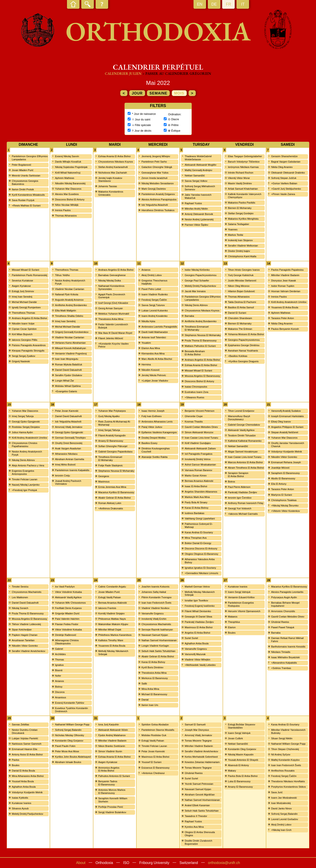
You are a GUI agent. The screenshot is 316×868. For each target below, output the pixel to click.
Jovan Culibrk (235, 738)
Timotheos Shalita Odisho (69, 316)
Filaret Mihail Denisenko (198, 611)
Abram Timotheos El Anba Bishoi (246, 468)
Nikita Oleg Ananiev (282, 167)
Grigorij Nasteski (21, 361)
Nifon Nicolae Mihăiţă (67, 205)
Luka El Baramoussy (239, 781)
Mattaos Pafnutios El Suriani (200, 346)
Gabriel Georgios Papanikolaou (115, 452)
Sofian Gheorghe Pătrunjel (113, 446)
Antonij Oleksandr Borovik (199, 214)
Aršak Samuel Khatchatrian (243, 189)
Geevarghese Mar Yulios (155, 173)
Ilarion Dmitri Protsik (23, 189)
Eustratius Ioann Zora (197, 392)
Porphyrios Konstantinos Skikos (289, 787)
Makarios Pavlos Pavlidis (242, 203)
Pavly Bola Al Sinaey (196, 502)
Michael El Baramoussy (154, 694)
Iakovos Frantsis (107, 608)
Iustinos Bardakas (195, 513)
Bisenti (59, 670)
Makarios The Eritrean (240, 329)
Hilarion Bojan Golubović (241, 291)
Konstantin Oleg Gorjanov (69, 741)
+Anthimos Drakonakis (111, 508)
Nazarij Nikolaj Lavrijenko (26, 485)
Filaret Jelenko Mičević (111, 338)
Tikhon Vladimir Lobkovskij (26, 624)
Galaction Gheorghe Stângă (157, 167)
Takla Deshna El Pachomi (242, 302)
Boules (232, 633)
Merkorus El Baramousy (155, 678)
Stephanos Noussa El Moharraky (203, 335)
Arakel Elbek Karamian (197, 805)
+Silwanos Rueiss (195, 397)
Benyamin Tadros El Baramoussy (108, 783)
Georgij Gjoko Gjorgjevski (26, 422)
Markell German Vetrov (197, 587)
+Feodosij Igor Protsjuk (25, 490)
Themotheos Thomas (24, 313)
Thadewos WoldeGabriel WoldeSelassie (198, 158)
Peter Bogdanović (22, 165)
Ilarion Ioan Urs (150, 705)
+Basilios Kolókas (238, 356)
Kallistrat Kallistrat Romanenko (245, 441)
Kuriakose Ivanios (238, 587)
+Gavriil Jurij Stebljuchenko (286, 189)
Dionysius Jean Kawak (284, 281)
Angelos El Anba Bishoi (198, 633)
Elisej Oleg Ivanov (281, 422)
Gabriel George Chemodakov (244, 425)
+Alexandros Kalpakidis (284, 663)
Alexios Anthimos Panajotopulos (159, 199)
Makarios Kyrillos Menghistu (243, 219)
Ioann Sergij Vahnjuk (239, 592)
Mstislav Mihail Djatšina (68, 386)
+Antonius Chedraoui (153, 773)
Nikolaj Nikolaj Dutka (110, 281)
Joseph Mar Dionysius (197, 730)
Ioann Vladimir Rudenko (155, 294)
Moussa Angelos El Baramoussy (202, 376)
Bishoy (59, 687)
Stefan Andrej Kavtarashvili (113, 167)
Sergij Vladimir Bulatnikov (112, 812)
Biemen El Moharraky (240, 208)
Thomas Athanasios (66, 216)
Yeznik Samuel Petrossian (199, 784)
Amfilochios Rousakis (283, 771)
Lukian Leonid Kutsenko (155, 311)
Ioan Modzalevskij (281, 803)
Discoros (60, 692)
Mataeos (233, 617)
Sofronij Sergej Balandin (68, 730)
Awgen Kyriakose (21, 286)
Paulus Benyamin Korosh (285, 329)
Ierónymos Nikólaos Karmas (243, 167)
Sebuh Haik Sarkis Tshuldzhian (158, 651)
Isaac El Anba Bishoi (196, 486)
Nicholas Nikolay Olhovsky (70, 735)
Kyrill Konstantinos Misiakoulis (28, 195)
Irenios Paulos (63, 210)
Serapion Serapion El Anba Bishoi (238, 475)
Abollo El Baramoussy (283, 478)
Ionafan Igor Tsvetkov (196, 600)
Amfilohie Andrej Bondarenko (71, 305)
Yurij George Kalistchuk (241, 275)
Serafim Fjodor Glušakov (69, 375)
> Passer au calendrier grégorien (177, 74)
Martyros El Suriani (282, 495)
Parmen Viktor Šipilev (197, 225)
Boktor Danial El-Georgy (198, 543)
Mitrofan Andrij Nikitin (196, 209)
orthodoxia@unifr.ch (224, 863)
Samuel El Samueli (195, 724)
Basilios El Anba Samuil (241, 307)
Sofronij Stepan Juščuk (284, 178)
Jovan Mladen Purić (23, 170)
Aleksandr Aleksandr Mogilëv (201, 165)
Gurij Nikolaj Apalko (109, 416)
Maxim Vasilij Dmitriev (240, 183)
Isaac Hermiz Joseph (153, 411)
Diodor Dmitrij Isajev (239, 251)
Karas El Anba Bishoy (197, 508)
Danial (145, 700)
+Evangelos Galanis (66, 391)
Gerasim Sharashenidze (284, 156)
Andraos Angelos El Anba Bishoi (29, 318)
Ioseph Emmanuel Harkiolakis (288, 416)
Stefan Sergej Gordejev (241, 213)
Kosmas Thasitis (194, 422)
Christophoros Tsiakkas (284, 500)
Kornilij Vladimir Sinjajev (111, 613)
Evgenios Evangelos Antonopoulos (23, 472)
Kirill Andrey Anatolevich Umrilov (289, 302)
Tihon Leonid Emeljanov (241, 411)
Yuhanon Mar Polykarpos (112, 411)
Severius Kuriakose (23, 281)
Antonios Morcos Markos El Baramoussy (112, 791)
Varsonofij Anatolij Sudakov (286, 411)
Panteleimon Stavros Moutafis (158, 730)
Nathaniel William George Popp (72, 724)
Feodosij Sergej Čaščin (154, 300)
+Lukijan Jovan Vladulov (155, 381)
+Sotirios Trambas (281, 668)
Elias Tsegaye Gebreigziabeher (245, 156)
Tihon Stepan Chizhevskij (285, 749)
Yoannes (233, 229)
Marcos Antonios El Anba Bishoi (245, 462)
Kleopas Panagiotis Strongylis (28, 351)
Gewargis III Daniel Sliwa (198, 617)
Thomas (60, 660)
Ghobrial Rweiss (280, 622)
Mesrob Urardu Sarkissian (26, 176)
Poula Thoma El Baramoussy (201, 341)
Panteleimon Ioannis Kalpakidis (72, 470)
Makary (232, 771)
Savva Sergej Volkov (196, 181)
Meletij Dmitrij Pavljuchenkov (200, 286)
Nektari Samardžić (195, 176)
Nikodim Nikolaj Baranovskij (70, 183)
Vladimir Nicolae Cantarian (70, 289)
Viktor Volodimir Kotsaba (69, 592)
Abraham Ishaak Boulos (68, 762)
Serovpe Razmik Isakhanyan (157, 630)
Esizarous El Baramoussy (156, 768)
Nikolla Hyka (148, 321)
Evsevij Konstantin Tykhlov (70, 703)
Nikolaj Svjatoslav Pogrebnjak (71, 167)
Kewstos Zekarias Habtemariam (202, 762)
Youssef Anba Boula (23, 781)
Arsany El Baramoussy (111, 441)
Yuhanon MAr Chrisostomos (70, 603)
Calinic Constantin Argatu (112, 587)
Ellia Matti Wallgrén (66, 311)
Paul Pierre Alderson (239, 487)
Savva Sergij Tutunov (153, 305)
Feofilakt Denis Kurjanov (68, 608)
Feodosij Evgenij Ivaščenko (200, 606)
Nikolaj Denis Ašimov (196, 305)
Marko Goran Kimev (196, 476)
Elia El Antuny (279, 484)
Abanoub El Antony (239, 765)
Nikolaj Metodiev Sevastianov (158, 183)
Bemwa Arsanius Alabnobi (199, 481)
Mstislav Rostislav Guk (154, 735)
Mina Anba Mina (150, 689)
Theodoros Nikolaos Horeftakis (288, 781)
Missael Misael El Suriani (26, 270)
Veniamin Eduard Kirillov (241, 597)
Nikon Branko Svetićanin (112, 746)
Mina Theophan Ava (196, 538)
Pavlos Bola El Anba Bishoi (243, 776)
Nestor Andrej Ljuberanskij (199, 219)
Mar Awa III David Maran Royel (115, 333)
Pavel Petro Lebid (151, 289)
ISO (126, 863)
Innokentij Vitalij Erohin (154, 619)
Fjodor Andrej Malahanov (112, 735)
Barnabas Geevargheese (112, 275)
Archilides (60, 654)
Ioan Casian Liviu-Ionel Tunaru (201, 438)
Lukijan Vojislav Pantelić (25, 738)
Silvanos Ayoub (20, 808)
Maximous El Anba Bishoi (199, 627)
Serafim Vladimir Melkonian (243, 246)
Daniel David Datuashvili (68, 370)
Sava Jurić (277, 792)
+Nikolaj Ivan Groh (281, 830)
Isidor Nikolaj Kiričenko (197, 270)
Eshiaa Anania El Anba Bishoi (114, 156)
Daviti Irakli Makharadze (155, 332)
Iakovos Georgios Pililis (25, 340)
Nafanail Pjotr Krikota (67, 294)
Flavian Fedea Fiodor (67, 624)
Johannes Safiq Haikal (154, 592)
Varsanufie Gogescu (153, 613)
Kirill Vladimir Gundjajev (198, 443)
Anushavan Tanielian (23, 640)
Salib (144, 684)
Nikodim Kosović (151, 370)
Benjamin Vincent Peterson (200, 411)
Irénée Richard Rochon (241, 173)
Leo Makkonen (20, 597)
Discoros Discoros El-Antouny (201, 549)
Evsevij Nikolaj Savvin (67, 156)
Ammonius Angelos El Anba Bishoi (109, 769)
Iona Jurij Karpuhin (109, 724)
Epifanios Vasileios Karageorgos (159, 432)
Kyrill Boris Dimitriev (153, 667)
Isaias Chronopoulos (196, 387)
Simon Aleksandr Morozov (199, 432)
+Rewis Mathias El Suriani (26, 206)
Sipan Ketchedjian (22, 630)
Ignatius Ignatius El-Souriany (200, 568)
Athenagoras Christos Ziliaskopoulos (67, 642)
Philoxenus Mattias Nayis (112, 619)
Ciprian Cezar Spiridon (24, 329)
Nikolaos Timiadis (281, 652)
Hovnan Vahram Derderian (286, 291)
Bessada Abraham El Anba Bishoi (195, 353)
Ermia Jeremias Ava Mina (112, 487)
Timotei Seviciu (20, 587)
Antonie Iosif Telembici (154, 337)
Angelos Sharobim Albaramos (201, 492)
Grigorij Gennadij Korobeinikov (72, 332)
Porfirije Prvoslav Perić (111, 807)
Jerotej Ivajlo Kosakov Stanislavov (110, 180)
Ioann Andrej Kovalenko (155, 316)
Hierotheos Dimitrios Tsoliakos (158, 210)
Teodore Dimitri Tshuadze (242, 435)
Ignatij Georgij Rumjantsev (26, 307)
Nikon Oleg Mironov (239, 286)
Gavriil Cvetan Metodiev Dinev (201, 427)
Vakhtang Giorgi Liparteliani (200, 519)
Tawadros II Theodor (196, 816)
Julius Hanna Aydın (22, 432)
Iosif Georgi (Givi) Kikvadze (113, 303)
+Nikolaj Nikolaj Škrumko (285, 506)
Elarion (232, 627)
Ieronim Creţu (63, 476)
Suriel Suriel (191, 638)
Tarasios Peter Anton (283, 318)
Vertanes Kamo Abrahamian (70, 343)
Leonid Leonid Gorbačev (285, 819)
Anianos (146, 270)
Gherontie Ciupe (194, 416)
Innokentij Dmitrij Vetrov (198, 459)
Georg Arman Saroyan (111, 308)
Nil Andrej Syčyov (281, 754)
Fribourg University (154, 863)
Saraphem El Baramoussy (286, 473)
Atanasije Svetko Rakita (155, 457)
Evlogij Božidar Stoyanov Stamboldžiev (242, 726)
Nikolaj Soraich (20, 608)
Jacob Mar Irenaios (195, 291)
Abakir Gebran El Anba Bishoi (115, 498)
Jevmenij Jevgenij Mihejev (156, 156)
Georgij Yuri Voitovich (240, 508)
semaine (158, 93)
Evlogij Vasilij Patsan (110, 597)
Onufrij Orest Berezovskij (69, 443)
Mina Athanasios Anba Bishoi (28, 776)
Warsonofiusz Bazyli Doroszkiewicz (239, 418)
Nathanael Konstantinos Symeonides (111, 287)
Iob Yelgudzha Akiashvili (155, 205)
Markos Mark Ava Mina (197, 497)
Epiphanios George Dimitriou (244, 345)
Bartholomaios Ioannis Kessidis (288, 647)
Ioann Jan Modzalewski (284, 798)
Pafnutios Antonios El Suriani (114, 776)
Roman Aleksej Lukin (110, 503)
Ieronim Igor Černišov (240, 498)
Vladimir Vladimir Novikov (156, 608)
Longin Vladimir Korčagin (155, 646)
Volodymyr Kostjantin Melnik (287, 452)
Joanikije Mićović (281, 468)
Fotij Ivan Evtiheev (152, 416)
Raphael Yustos (193, 203)
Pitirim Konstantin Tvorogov (157, 597)
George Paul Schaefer (197, 281)
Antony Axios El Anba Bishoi (27, 754)
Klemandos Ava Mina (153, 354)
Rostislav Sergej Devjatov (26, 427)
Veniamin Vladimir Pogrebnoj (71, 354)
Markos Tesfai (236, 235)
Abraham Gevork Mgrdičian (200, 795)
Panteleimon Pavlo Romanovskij (30, 275)
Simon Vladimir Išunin (110, 751)
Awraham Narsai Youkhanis (243, 351)
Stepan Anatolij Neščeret (285, 432)
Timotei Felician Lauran (25, 479)
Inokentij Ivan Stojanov (240, 240)
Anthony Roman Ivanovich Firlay (246, 503)
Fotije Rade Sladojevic (111, 465)
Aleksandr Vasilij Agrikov (241, 430)
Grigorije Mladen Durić (67, 613)
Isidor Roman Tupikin (283, 286)
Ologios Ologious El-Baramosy (202, 554)
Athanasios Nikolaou (66, 454)
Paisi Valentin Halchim (67, 619)
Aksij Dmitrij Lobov (152, 275)
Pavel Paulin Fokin (65, 746)
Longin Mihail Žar (64, 381)
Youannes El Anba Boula (285, 307)
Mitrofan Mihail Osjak (110, 630)
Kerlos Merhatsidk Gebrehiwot (201, 757)
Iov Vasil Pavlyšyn (65, 587)
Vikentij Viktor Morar (239, 178)
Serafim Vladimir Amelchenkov (29, 651)
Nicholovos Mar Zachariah (113, 173)
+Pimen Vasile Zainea (283, 194)
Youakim (146, 343)
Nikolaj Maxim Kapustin (241, 754)
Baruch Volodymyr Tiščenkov (244, 162)
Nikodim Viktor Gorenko (284, 457)
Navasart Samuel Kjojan (155, 635)
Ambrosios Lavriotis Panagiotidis (159, 327)
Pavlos (16, 760)
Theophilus (234, 622)
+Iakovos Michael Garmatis (243, 514)
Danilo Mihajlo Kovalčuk (68, 162)
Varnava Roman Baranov (199, 470)
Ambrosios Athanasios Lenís (157, 422)
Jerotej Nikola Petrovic (154, 375)
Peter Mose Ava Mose (67, 751)
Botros (232, 482)
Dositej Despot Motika (154, 438)
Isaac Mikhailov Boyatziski (286, 657)
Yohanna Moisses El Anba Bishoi (246, 334)
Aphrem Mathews (65, 178)
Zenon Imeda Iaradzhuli (155, 178)
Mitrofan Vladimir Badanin (285, 275)
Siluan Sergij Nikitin (282, 738)
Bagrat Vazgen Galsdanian (286, 162)
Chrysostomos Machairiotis (27, 592)
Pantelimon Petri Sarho (154, 162)
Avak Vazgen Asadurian (68, 448)
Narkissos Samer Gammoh (27, 744)
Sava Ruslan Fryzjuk (23, 200)
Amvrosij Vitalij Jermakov (69, 427)
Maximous (104, 482)
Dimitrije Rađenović (66, 635)
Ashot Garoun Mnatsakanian (200, 465)
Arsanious (61, 697)
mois (179, 93)
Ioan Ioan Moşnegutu (67, 359)
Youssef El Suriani (152, 762)
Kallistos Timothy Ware (111, 640)
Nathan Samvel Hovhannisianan (159, 640)
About (81, 863)
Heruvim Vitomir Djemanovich (244, 611)
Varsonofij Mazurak (195, 654)
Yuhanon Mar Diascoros (68, 189)
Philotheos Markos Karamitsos (115, 635)
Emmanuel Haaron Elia (25, 749)
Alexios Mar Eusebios (67, 194)
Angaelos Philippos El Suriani (287, 427)
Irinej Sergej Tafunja (23, 416)
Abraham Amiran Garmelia (70, 459)
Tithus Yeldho (62, 275)
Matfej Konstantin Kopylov (285, 760)
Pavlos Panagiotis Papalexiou (287, 270)
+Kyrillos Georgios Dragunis (243, 361)
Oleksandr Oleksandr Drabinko (288, 173)
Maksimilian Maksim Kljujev (113, 624)
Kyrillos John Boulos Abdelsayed (73, 757)
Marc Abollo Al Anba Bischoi (157, 359)
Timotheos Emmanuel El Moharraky (197, 328)
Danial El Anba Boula (23, 771)
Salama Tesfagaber (239, 224)
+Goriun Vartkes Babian (284, 183)
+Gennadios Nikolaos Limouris (202, 573)
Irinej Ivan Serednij (22, 297)
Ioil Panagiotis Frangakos (199, 454)
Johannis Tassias (108, 186)
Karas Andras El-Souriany (199, 532)
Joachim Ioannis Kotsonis (156, 587)
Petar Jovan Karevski (67, 411)
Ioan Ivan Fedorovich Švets (156, 603)
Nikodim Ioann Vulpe (23, 324)
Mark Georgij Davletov (154, 189)
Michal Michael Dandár (24, 302)
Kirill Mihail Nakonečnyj (68, 173)
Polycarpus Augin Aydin (284, 597)
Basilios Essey (149, 443)
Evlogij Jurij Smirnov (23, 291)
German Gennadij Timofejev (70, 438)
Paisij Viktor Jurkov (152, 427)
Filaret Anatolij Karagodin (112, 435)
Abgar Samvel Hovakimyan (243, 452)
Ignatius (59, 665)
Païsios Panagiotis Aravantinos (29, 345)
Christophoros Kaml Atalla (242, 256)
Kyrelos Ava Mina (194, 827)
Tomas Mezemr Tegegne (198, 741)
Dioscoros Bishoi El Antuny (70, 199)
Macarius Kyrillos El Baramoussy (116, 492)
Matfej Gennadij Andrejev (199, 170)
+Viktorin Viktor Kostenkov (286, 511)
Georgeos (104, 476)
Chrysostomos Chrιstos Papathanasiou (25, 445)
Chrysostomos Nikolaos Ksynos (116, 162)
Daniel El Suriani (237, 313)
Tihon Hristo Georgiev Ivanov (244, 270)
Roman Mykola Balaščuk (69, 364)
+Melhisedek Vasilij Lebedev (200, 665)
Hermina (146, 364)
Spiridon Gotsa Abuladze (155, 724)
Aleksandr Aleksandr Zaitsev (200, 448)
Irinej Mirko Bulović (65, 465)
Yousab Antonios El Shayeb (243, 760)
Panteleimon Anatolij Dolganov (158, 194)
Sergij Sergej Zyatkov (24, 356)
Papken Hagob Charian (25, 635)
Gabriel (59, 649)
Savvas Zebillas (20, 724)
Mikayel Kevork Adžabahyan (71, 348)
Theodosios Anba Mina (111, 319)
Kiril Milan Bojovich (22, 334)
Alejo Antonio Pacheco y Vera (28, 465)
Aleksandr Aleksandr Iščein (113, 730)
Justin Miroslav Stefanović (242, 281)
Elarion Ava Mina (151, 348)
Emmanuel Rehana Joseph (286, 462)
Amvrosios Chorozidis (283, 611)
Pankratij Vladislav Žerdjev (243, 492)
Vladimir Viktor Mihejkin (198, 660)
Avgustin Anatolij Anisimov (69, 300)
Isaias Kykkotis (20, 798)
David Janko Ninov (282, 808)
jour (137, 93)
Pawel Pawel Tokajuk (283, 627)
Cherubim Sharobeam (240, 318)
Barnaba (189, 316)
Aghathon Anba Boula (197, 643)
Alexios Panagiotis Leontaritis (287, 592)
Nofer (58, 676)
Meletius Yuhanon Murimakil (114, 314)
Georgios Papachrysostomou (201, 275)
